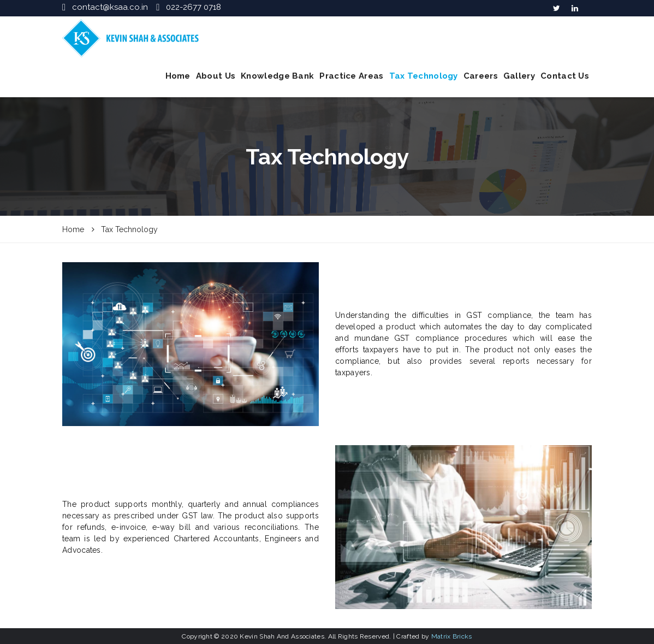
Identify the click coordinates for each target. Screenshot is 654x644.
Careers (481, 76)
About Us (216, 76)
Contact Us (565, 76)
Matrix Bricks (452, 636)
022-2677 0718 (194, 7)
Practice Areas (351, 76)
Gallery (519, 76)
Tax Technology (424, 76)
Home (178, 76)
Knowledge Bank (277, 76)
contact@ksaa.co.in (110, 7)
